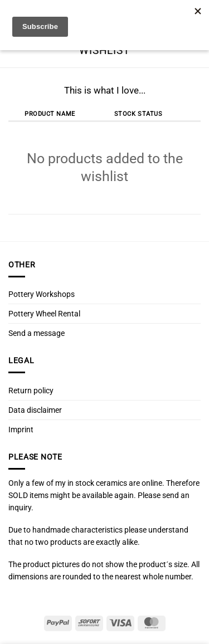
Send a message (37, 333)
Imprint (21, 430)
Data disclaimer (35, 410)
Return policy (31, 391)
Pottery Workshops (42, 294)
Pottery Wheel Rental (44, 314)
